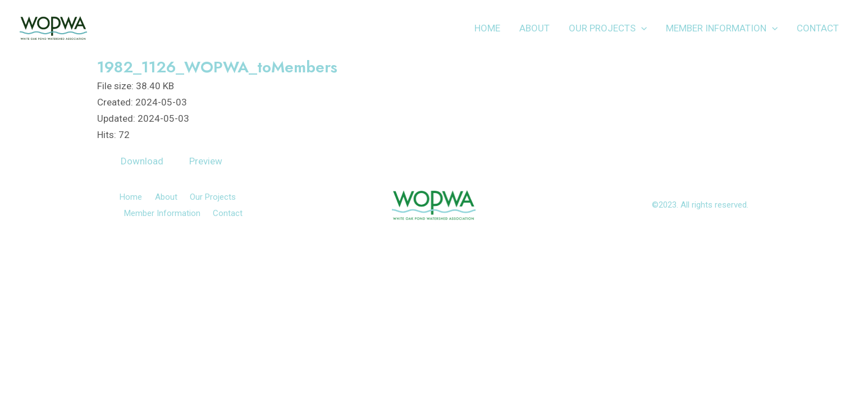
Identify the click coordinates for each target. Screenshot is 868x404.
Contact (818, 28)
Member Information (722, 28)
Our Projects (608, 28)
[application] (641, 28)
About (534, 28)
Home (487, 28)
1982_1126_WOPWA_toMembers (217, 67)
